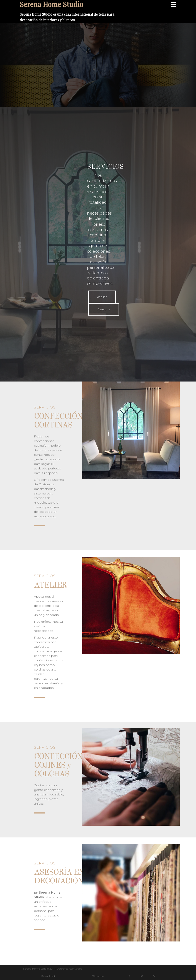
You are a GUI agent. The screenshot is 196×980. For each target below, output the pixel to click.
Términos (98, 976)
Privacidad (48, 976)
